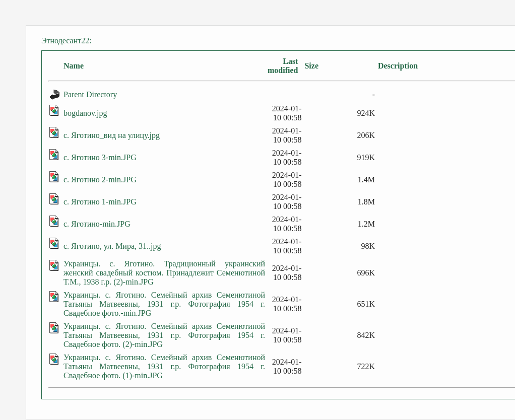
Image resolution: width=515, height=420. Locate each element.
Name (74, 66)
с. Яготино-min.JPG (97, 224)
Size (311, 66)
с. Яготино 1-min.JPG (100, 202)
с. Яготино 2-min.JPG (100, 180)
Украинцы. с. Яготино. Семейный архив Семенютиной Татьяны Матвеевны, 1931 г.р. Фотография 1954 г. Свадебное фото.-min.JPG (164, 304)
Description (398, 66)
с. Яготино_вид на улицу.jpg (112, 135)
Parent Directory (90, 94)
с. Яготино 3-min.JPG (100, 157)
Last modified (283, 66)
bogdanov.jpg (85, 113)
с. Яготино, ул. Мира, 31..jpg (112, 246)
